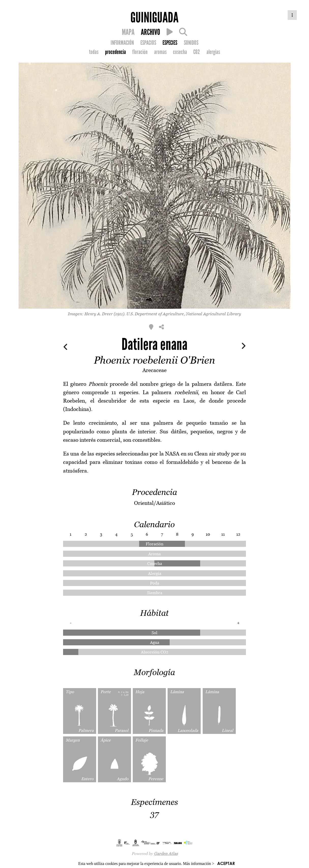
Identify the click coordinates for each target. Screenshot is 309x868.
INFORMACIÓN (122, 43)
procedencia (115, 52)
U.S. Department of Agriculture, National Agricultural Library (184, 314)
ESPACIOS (148, 43)
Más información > (199, 864)
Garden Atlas (166, 853)
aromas (160, 52)
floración (140, 52)
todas (94, 52)
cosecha (180, 52)
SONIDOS (191, 43)
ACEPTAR (226, 863)
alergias (213, 52)
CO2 (197, 52)
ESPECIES (170, 43)
